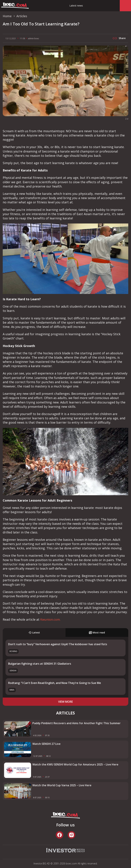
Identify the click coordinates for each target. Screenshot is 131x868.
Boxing (13, 651)
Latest (34, 632)
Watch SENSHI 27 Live (46, 744)
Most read (97, 632)
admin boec (33, 38)
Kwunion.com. (50, 619)
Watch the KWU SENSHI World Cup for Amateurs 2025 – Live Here (75, 764)
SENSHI (13, 671)
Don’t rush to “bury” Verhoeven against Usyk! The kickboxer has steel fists (58, 644)
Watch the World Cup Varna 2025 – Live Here (62, 785)
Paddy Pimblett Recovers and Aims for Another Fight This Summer (77, 723)
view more (65, 702)
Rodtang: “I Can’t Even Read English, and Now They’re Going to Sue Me (55, 683)
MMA (12, 690)
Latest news (76, 6)
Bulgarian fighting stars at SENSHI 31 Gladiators (40, 664)
